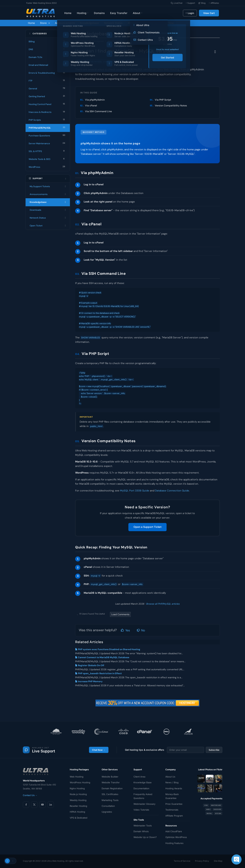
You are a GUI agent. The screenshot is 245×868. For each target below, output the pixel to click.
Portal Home (81, 41)
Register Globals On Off (90, 665)
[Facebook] (26, 805)
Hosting (83, 13)
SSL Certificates (110, 794)
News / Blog (172, 782)
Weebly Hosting (78, 800)
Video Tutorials (141, 810)
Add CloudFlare (174, 831)
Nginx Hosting (77, 788)
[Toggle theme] (10, 861)
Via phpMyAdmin (95, 100)
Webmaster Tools (143, 826)
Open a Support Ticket (147, 527)
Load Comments (120, 614)
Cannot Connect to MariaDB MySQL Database (102, 657)
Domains (99, 13)
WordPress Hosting (80, 782)
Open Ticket (48, 226)
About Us (170, 777)
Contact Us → (30, 795)
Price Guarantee (174, 804)
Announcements (65, 23)
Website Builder (110, 777)
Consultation (108, 806)
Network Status (113, 23)
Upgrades (107, 812)
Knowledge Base (143, 782)
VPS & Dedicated (79, 818)
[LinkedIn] (51, 805)
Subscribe (214, 750)
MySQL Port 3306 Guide (135, 491)
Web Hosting (77, 777)
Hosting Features (174, 843)
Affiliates (133, 23)
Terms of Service (182, 861)
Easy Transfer (119, 13)
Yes (125, 630)
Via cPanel (91, 106)
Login (190, 13)
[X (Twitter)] (34, 805)
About (138, 13)
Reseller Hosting (78, 806)
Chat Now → (99, 750)
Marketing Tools (110, 800)
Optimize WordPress (176, 837)
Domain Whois (141, 831)
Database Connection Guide (172, 491)
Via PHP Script (163, 100)
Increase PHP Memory (89, 681)
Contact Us (150, 23)
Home (68, 13)
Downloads (48, 210)
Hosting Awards (174, 788)
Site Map (218, 861)
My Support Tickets (48, 186)
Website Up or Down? (145, 837)
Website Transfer (111, 782)
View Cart (209, 13)
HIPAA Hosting (77, 812)
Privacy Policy (202, 861)
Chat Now (168, 23)
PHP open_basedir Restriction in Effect (98, 673)
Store (45, 23)
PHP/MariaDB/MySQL (117, 41)
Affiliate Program (174, 816)
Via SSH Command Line (98, 111)
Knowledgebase (90, 23)
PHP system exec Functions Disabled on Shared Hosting (108, 649)
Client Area (139, 777)
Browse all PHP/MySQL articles (163, 604)
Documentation (141, 788)
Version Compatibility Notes (171, 106)
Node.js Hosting (78, 794)
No (141, 630)
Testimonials (172, 810)
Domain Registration (112, 788)
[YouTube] (42, 805)
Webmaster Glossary (144, 804)
